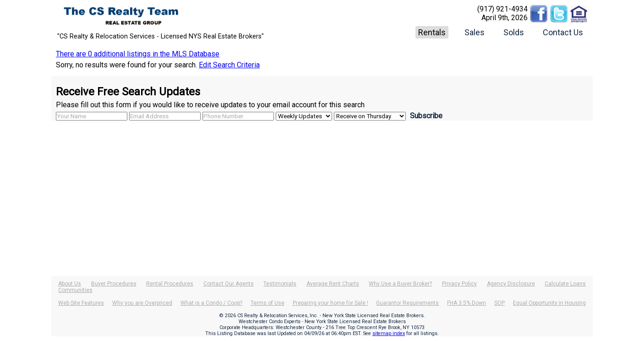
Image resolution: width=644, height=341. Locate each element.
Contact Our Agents (229, 284)
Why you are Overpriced (142, 303)
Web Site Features (81, 303)
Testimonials (280, 284)
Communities (75, 290)
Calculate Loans (565, 284)
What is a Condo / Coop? (211, 303)
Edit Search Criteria (229, 65)
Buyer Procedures (114, 284)
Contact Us (563, 32)
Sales (475, 32)
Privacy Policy (459, 284)
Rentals (432, 32)
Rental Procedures (170, 284)
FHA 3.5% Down (467, 303)
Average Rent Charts (333, 284)
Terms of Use (267, 303)
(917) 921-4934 (502, 9)
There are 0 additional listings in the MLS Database (138, 54)
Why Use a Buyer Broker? (400, 284)
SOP (499, 303)
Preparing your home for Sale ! (330, 303)
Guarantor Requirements (407, 303)
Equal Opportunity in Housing (549, 303)
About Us (70, 284)
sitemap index (389, 333)
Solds (514, 32)
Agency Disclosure (511, 284)
